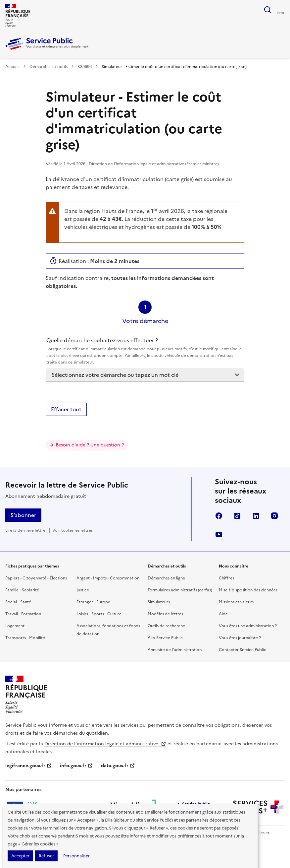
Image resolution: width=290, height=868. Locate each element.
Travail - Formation (23, 614)
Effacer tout (66, 409)
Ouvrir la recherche (267, 10)
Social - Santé (18, 602)
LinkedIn (256, 516)
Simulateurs (159, 602)
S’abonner (23, 515)
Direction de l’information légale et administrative (105, 744)
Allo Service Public (165, 638)
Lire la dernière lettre (25, 530)
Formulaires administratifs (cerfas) (180, 590)
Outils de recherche (166, 626)
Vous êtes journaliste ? (240, 638)
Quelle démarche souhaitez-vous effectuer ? (145, 351)
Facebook (219, 516)
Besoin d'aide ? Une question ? (90, 445)
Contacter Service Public (242, 650)
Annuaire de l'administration (175, 650)
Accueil (12, 67)
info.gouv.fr (76, 766)
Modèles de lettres (165, 614)
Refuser (46, 856)
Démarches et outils (48, 67)
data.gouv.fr (118, 766)
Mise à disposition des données (248, 590)
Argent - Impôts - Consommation (108, 578)
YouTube (219, 534)
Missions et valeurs (236, 602)
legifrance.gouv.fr (29, 766)
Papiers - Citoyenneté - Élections (36, 578)
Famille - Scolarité (22, 590)
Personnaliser (76, 856)
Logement (15, 626)
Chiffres (226, 578)
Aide (223, 614)
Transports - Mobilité (25, 638)
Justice (83, 590)
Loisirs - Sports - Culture (99, 614)
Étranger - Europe (93, 602)
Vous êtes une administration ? (248, 626)
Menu (281, 13)
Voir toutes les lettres (72, 530)
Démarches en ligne (166, 578)
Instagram (274, 516)
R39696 (85, 67)
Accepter (20, 856)
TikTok (237, 516)
